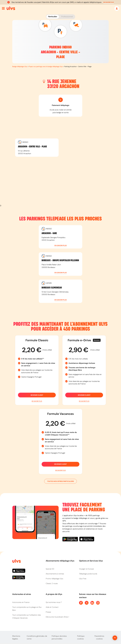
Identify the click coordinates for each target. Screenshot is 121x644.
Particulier (53, 17)
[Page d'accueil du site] (16, 561)
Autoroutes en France (21, 602)
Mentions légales (16, 637)
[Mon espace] (117, 8)
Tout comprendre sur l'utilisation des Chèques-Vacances (27, 616)
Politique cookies (81, 637)
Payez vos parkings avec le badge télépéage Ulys (46, 67)
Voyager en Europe (86, 569)
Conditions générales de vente (37, 637)
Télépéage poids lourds (88, 574)
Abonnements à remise (55, 574)
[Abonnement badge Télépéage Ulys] (11, 8)
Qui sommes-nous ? (54, 602)
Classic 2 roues (52, 583)
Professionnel (67, 17)
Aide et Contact (52, 607)
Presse (48, 612)
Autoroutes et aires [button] (22, 594)
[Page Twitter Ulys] (87, 603)
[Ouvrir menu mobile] (3, 8)
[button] (109, 2)
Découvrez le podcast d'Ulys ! (57, 617)
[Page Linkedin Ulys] (92, 603)
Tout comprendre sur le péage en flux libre (27, 609)
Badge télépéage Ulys (20, 67)
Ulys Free (83, 579)
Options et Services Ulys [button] (91, 561)
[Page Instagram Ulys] (98, 603)
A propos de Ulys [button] (54, 594)
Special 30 (50, 569)
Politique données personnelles (59, 637)
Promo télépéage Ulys (54, 579)
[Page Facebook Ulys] (81, 603)
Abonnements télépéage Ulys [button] (60, 561)
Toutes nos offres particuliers (60, 481)
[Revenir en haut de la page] (107, 638)
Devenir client (37, 395)
